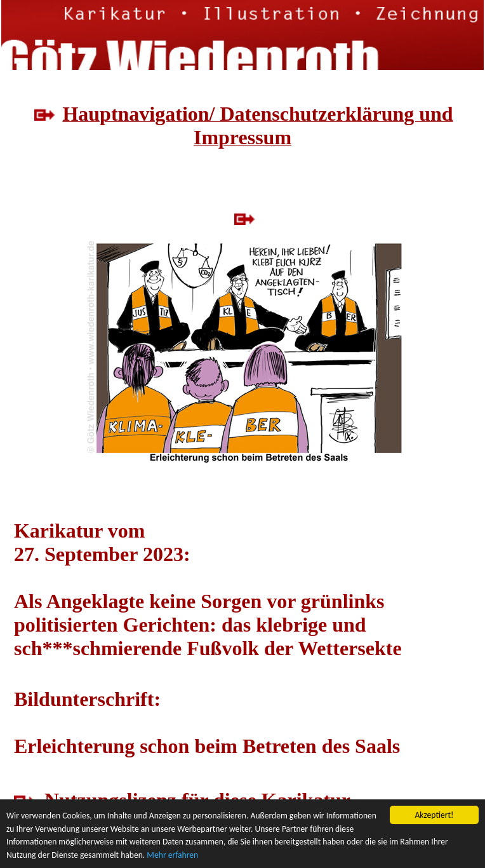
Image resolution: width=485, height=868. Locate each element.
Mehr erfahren (172, 856)
